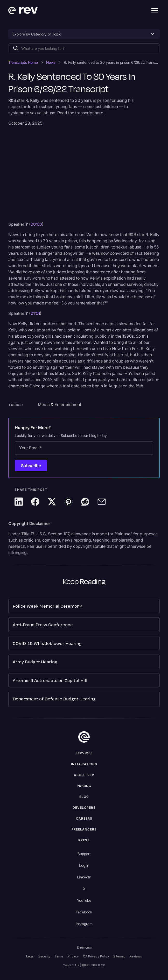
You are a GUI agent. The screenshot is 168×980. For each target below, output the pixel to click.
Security (44, 956)
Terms (59, 956)
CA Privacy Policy (96, 956)
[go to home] (84, 737)
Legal (30, 956)
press (84, 840)
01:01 (35, 313)
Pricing (84, 786)
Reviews (136, 956)
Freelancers (84, 829)
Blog (84, 797)
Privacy (73, 956)
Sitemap (119, 956)
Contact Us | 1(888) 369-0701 (84, 965)
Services (84, 753)
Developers (84, 808)
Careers (84, 818)
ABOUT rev (84, 775)
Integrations (84, 764)
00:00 (36, 224)
